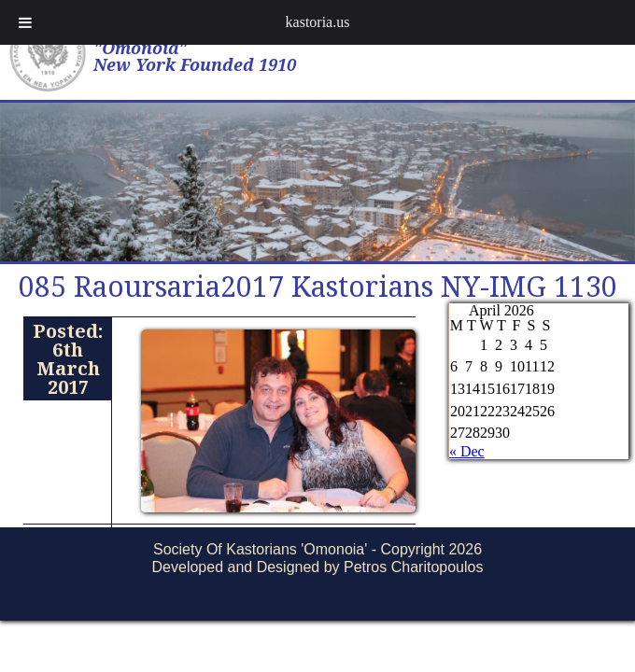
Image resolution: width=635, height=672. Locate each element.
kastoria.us (318, 22)
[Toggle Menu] (25, 22)
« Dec (467, 451)
